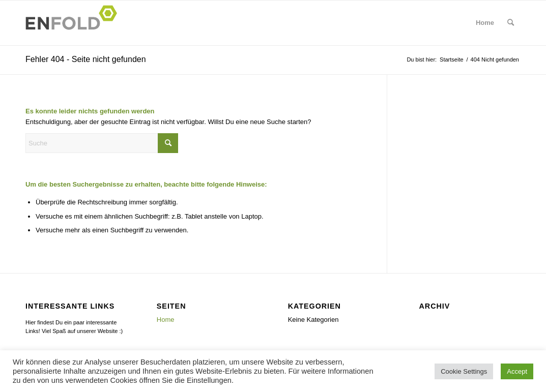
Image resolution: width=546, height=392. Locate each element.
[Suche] (511, 23)
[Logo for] (74, 23)
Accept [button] (517, 371)
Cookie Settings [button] (464, 371)
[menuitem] (485, 23)
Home (166, 320)
